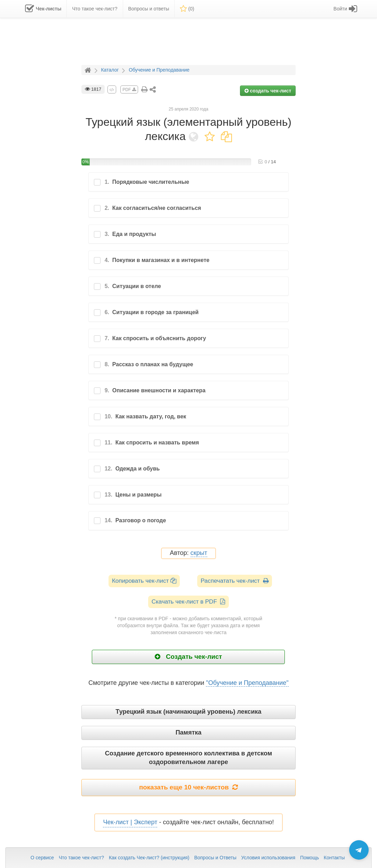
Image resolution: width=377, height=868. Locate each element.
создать (268, 91)
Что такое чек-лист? (81, 858)
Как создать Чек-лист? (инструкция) (149, 858)
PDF (129, 90)
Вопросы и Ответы (215, 858)
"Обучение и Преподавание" (247, 683)
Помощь (310, 858)
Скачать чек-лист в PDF (189, 602)
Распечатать (235, 581)
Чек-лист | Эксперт (130, 822)
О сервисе (42, 858)
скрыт (199, 553)
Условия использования (268, 858)
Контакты (334, 858)
